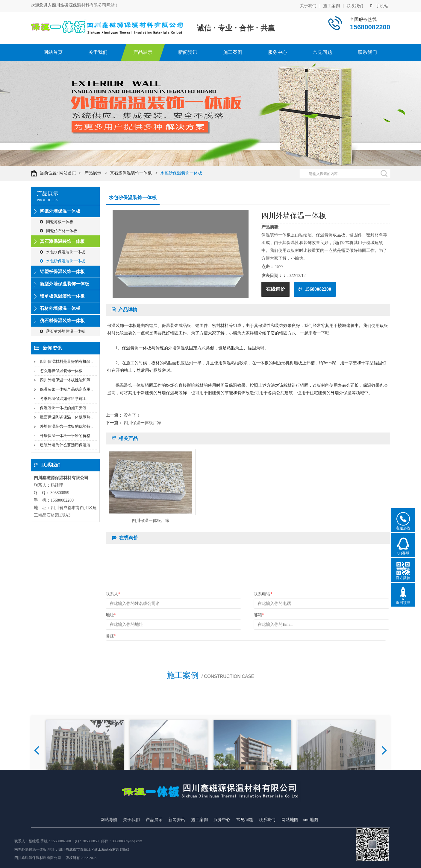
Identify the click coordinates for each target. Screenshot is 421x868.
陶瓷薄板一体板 (57, 222)
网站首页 (53, 52)
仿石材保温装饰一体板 (62, 321)
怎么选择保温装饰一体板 (61, 371)
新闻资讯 (188, 52)
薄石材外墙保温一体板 (62, 331)
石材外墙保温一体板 (60, 308)
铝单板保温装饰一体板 (62, 296)
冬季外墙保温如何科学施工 (63, 399)
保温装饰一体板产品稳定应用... (67, 389)
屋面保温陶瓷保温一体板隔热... (67, 417)
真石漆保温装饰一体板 (147, 173)
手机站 (379, 5)
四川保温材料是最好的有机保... (67, 361)
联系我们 (355, 5)
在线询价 (275, 289)
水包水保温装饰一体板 (62, 252)
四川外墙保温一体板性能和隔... (67, 380)
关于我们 (308, 5)
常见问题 (322, 52)
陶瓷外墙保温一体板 (60, 211)
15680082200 (315, 289)
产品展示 (143, 52)
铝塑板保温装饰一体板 (62, 272)
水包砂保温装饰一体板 (197, 173)
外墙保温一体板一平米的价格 (65, 436)
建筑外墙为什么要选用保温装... (67, 445)
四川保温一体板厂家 (143, 423)
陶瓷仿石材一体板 (59, 231)
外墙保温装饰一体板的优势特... (67, 426)
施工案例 (331, 5)
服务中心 (278, 52)
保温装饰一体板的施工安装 (63, 408)
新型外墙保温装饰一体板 (65, 284)
